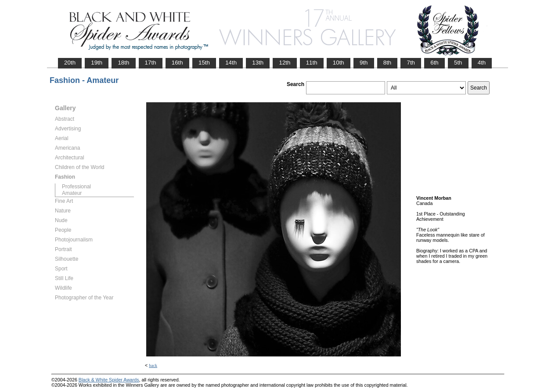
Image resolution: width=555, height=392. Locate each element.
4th (482, 63)
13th (258, 63)
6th (434, 63)
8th (387, 63)
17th (151, 63)
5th (458, 63)
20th (70, 63)
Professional (76, 187)
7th (411, 63)
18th (123, 63)
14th (231, 63)
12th (285, 63)
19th (97, 63)
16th (177, 63)
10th (339, 63)
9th (364, 63)
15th (204, 63)
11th (312, 63)
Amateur (72, 193)
